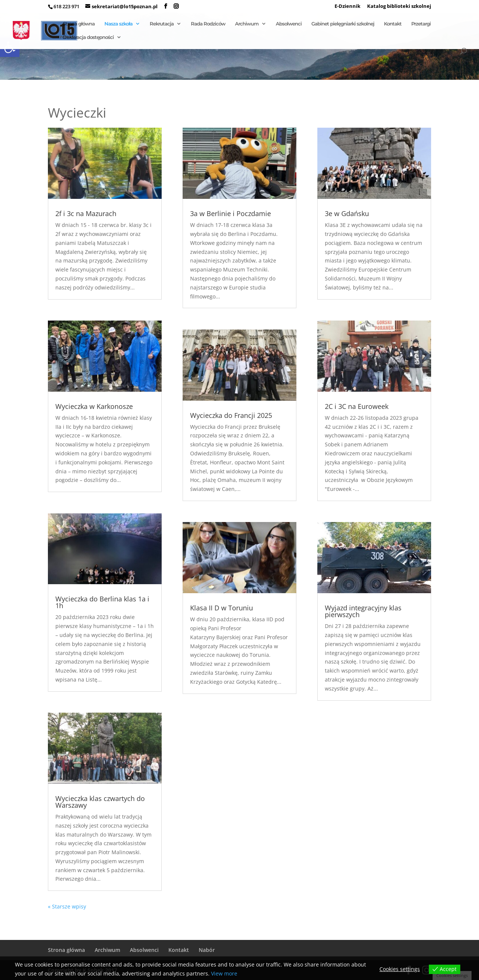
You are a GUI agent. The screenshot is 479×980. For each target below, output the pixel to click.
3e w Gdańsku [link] (347, 213)
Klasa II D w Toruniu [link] (222, 608)
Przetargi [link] (421, 24)
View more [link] (224, 973)
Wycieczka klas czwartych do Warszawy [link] (100, 802)
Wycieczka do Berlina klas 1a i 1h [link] (102, 602)
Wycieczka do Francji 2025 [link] (231, 415)
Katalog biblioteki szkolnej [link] (399, 7)
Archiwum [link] (247, 24)
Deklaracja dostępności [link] (88, 37)
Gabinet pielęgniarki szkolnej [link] (343, 24)
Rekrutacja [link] (162, 24)
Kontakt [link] (393, 24)
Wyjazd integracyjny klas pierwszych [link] (363, 611)
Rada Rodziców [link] (208, 24)
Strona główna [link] (79, 24)
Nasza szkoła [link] (118, 24)
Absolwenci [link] (289, 24)
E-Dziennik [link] (347, 7)
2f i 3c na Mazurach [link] (86, 213)
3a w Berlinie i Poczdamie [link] (231, 213)
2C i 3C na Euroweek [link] (357, 406)
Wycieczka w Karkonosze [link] (94, 406)
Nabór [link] (207, 950)
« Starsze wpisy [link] (67, 906)
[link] (166, 6)
